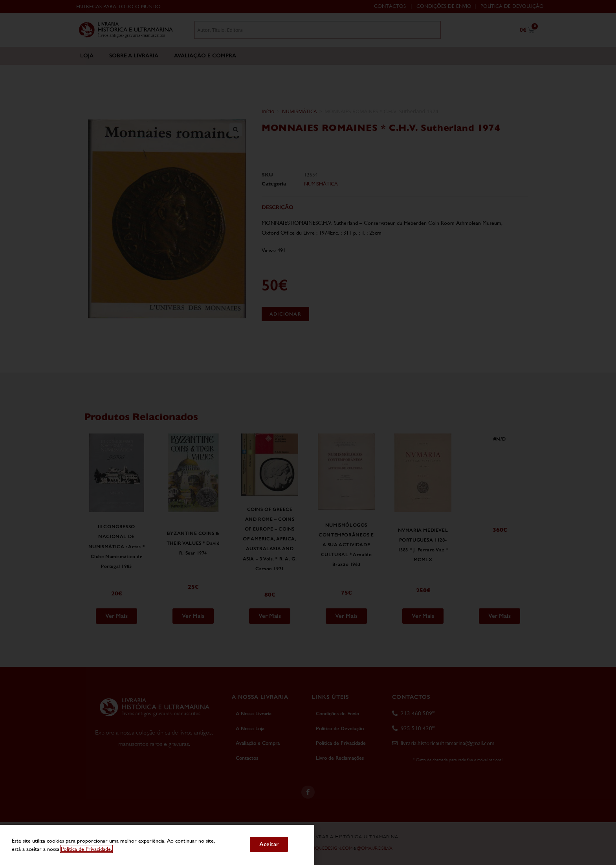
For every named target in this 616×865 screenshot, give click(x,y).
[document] (308, 432)
